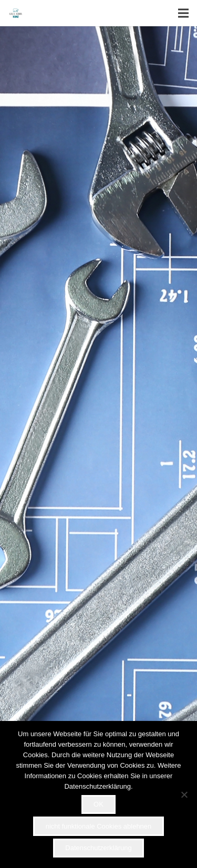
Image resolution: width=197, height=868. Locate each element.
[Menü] (183, 13)
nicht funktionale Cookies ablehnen (99, 826)
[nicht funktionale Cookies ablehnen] (184, 794)
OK (98, 804)
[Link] (16, 13)
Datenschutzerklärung (98, 848)
